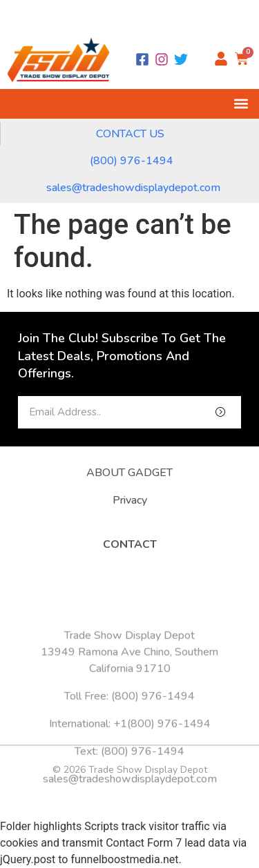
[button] (241, 104)
